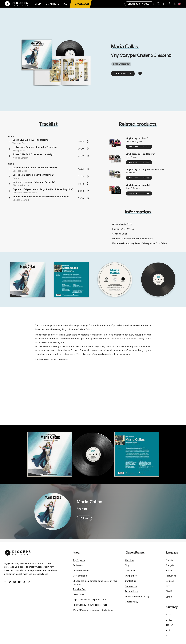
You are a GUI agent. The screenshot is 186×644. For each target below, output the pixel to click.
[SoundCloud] (24, 582)
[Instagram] (15, 582)
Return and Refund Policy (137, 597)
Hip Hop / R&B (99, 600)
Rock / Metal (85, 600)
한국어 (169, 597)
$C (167, 625)
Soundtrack (147, 239)
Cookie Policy (132, 602)
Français (170, 565)
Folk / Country (79, 605)
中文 (168, 586)
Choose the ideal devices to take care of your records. (95, 583)
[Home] (16, 4)
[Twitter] (10, 582)
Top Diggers (79, 560)
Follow (84, 518)
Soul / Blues (107, 610)
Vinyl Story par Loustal (138, 185)
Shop (38, 4)
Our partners (131, 576)
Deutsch (170, 581)
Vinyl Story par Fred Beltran (141, 154)
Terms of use (131, 586)
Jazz (105, 605)
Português (171, 576)
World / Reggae (80, 610)
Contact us (130, 581)
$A (170, 620)
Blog (127, 565)
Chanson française (131, 239)
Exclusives (78, 565)
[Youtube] (19, 582)
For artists (52, 4)
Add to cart (123, 74)
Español (170, 571)
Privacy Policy (132, 591)
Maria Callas (124, 47)
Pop (75, 600)
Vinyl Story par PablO (137, 138)
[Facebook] (5, 582)
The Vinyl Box (81, 4)
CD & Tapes (78, 594)
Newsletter (130, 571)
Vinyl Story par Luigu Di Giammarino (145, 170)
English (169, 560)
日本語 (169, 591)
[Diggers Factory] (17, 552)
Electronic (95, 610)
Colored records (81, 571)
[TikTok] (29, 582)
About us (129, 560)
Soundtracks (94, 605)
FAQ (65, 4)
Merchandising (80, 576)
